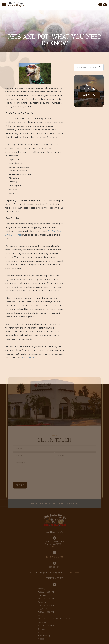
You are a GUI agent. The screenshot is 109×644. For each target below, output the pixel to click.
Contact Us (89, 95)
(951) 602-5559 (73, 576)
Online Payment (36, 507)
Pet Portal (75, 507)
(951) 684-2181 (54, 560)
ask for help (28, 358)
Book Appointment (57, 507)
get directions (51, 550)
